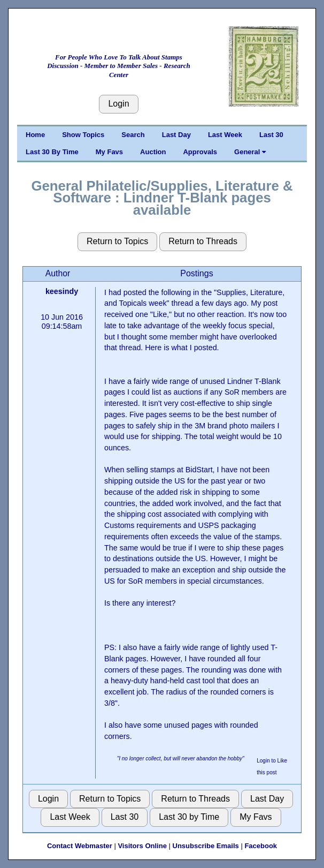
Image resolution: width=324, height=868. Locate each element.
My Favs (109, 152)
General (250, 152)
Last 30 (271, 135)
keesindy (62, 291)
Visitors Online (142, 846)
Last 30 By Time (52, 152)
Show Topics (83, 135)
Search (133, 135)
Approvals (200, 152)
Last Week (225, 135)
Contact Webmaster (80, 846)
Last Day (176, 135)
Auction (153, 152)
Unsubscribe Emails (206, 846)
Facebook (261, 846)
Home (35, 135)
